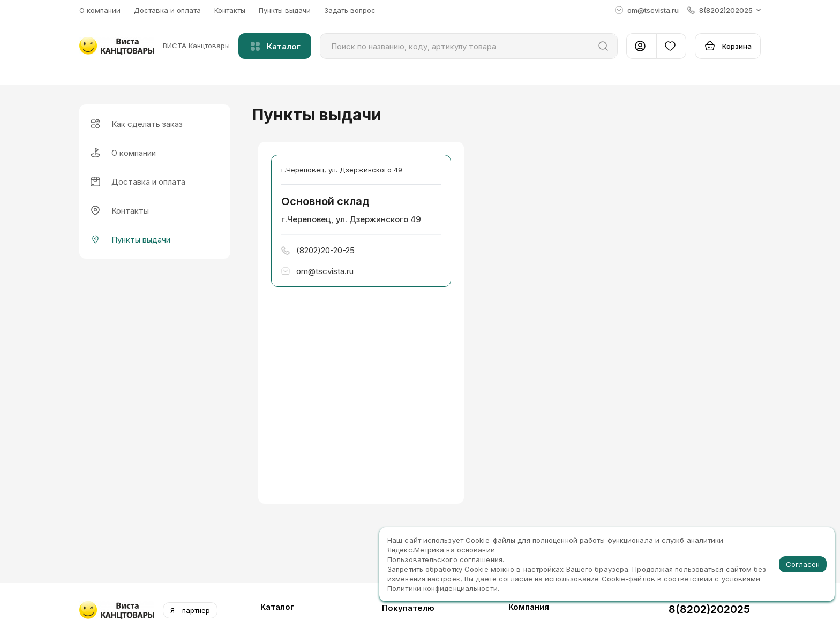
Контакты (230, 10)
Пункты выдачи (285, 10)
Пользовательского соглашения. (446, 559)
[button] (724, 10)
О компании (100, 10)
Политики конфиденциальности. (443, 588)
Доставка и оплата (167, 10)
